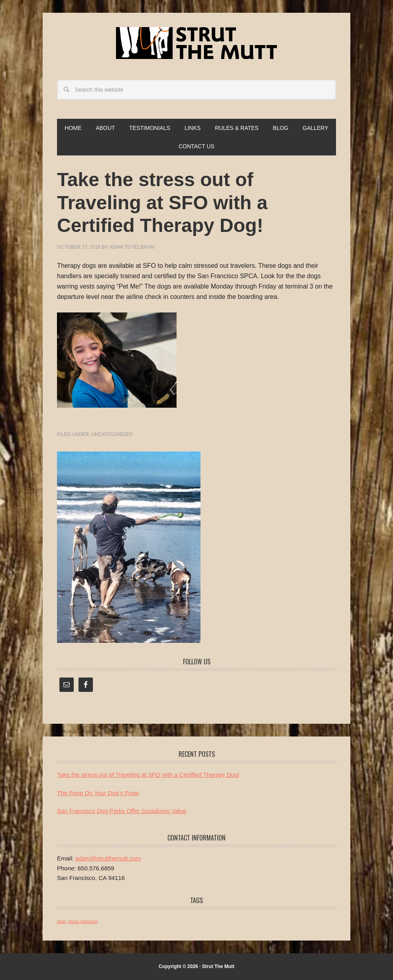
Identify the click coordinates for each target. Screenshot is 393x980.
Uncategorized (112, 434)
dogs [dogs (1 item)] (62, 921)
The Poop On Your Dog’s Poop (98, 793)
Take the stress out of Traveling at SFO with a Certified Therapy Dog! (148, 775)
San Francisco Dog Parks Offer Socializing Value (122, 811)
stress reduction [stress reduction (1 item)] (83, 921)
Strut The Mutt (196, 43)
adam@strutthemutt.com (108, 858)
